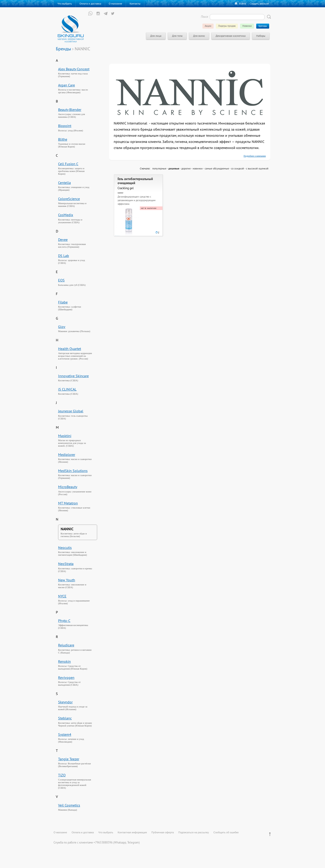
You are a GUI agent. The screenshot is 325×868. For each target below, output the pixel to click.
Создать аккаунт (259, 4)
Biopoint (65, 126)
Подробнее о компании (255, 156)
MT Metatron (68, 503)
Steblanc (65, 718)
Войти (243, 4)
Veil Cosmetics (69, 805)
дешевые (174, 169)
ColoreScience (69, 199)
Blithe (63, 139)
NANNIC (67, 529)
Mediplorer (67, 455)
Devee (63, 240)
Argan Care (66, 85)
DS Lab (64, 256)
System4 (65, 734)
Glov (62, 327)
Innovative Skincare (73, 376)
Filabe (63, 302)
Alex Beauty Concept (74, 69)
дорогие (186, 168)
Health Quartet (70, 349)
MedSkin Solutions (73, 471)
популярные (159, 168)
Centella (64, 183)
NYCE (62, 596)
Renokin (64, 661)
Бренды (63, 49)
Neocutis (65, 548)
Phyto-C (64, 621)
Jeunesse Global (71, 411)
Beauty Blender (70, 110)
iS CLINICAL (67, 389)
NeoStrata (66, 564)
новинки (198, 168)
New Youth (67, 580)
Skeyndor (65, 702)
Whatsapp (120, 842)
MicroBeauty (68, 487)
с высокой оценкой (257, 168)
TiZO (62, 775)
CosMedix (66, 215)
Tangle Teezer (69, 759)
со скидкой (238, 168)
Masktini (65, 436)
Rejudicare (66, 645)
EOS (61, 280)
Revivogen (66, 677)
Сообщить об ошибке (226, 832)
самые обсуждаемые (217, 168)
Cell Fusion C (68, 164)
